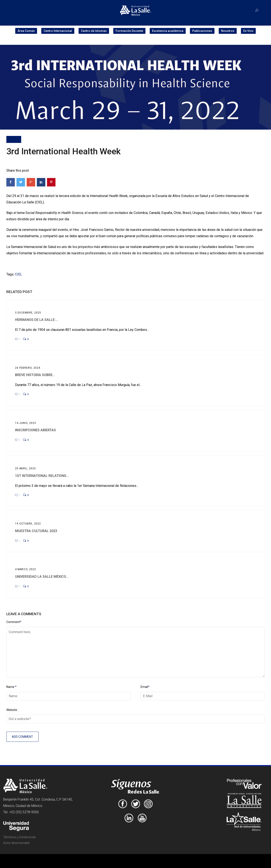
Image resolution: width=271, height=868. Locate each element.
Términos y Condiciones (19, 837)
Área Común (26, 31)
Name (11, 687)
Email (145, 687)
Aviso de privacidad (16, 843)
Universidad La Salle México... (42, 577)
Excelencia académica (168, 31)
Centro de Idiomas (94, 31)
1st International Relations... (42, 476)
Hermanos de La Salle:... (37, 320)
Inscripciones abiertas (35, 430)
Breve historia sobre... (35, 375)
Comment (14, 622)
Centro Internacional (58, 31)
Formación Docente (129, 31)
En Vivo (248, 31)
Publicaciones (202, 31)
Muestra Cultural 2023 (36, 531)
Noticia (14, 139)
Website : (12, 710)
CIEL (19, 274)
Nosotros (228, 31)
